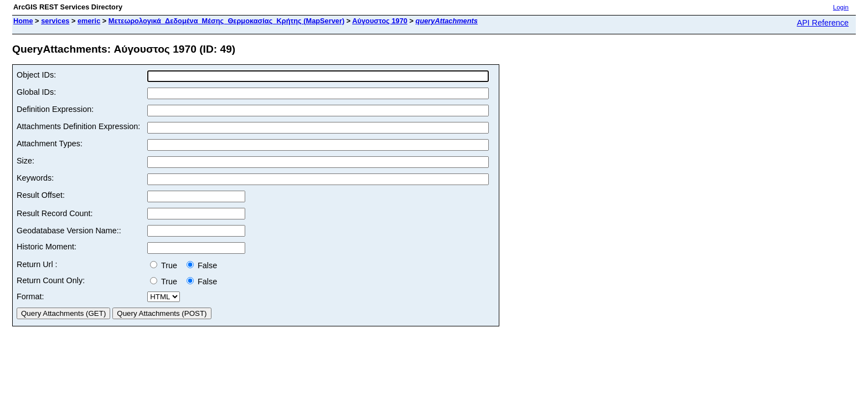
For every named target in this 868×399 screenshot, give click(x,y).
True (166, 265)
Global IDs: (36, 92)
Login (841, 7)
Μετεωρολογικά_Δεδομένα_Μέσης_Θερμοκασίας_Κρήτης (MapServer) (226, 21)
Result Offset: (41, 195)
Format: (30, 296)
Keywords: (35, 178)
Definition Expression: (55, 109)
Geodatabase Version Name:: (69, 231)
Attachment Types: (50, 144)
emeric (89, 21)
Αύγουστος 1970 (380, 21)
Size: (25, 161)
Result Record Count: (55, 213)
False (202, 265)
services (55, 21)
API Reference (823, 23)
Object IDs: (36, 75)
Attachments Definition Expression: (78, 126)
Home (23, 21)
